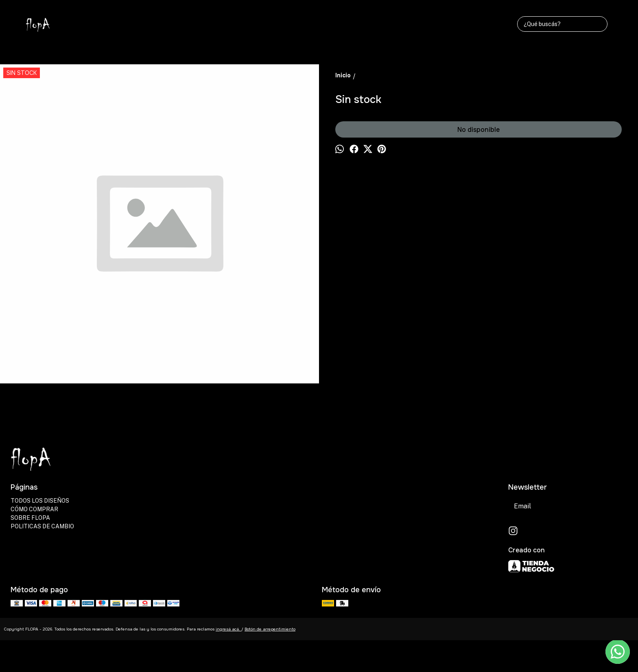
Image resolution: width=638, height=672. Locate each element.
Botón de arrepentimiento (270, 629)
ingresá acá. (228, 629)
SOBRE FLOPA (30, 518)
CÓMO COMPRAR (34, 509)
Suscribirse (605, 506)
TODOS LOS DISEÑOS (40, 501)
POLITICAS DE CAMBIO (42, 526)
